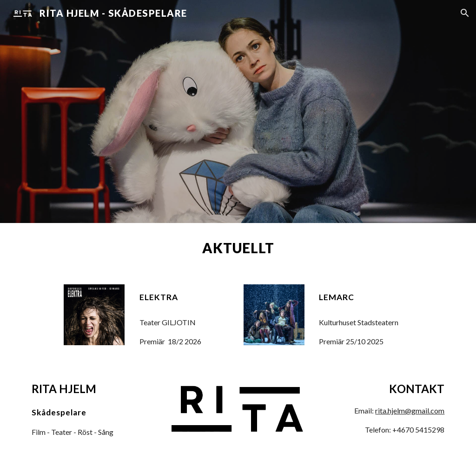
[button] (465, 13)
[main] (238, 248)
